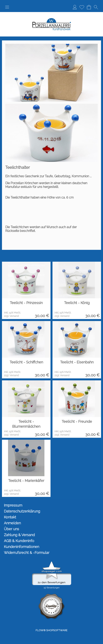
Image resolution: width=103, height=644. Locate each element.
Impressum (13, 505)
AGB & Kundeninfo (19, 541)
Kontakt (10, 517)
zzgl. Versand (11, 316)
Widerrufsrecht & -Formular (27, 553)
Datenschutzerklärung (22, 511)
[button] (7, 7)
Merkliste (82, 7)
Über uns (11, 529)
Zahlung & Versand (19, 535)
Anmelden (75, 7)
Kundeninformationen (22, 547)
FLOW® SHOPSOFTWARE (51, 630)
